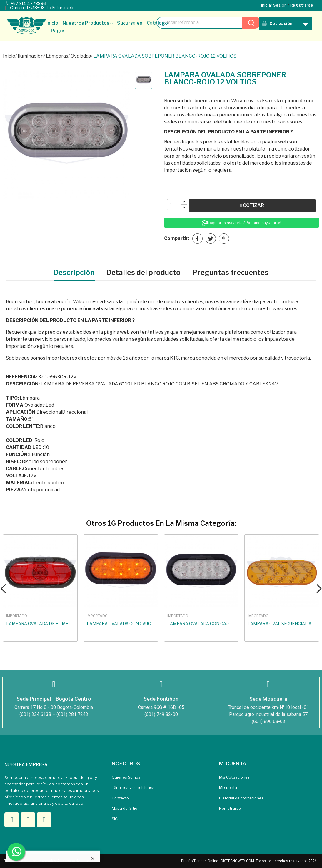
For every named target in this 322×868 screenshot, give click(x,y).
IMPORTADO (17, 616)
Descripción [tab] (74, 272)
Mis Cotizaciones (234, 777)
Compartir (197, 239)
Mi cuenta (228, 787)
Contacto (120, 798)
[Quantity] (174, 205)
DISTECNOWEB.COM (237, 861)
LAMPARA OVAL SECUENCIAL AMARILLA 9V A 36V (282, 624)
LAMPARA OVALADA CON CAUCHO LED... (121, 624)
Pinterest (224, 239)
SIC (115, 819)
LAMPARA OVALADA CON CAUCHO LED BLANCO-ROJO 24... (201, 624)
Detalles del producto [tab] (144, 272)
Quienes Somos (126, 777)
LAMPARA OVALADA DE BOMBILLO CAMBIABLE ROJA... (40, 624)
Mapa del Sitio (125, 808)
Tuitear (211, 239)
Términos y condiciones (133, 787)
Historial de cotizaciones (241, 798)
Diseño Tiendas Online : (201, 861)
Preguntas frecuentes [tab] (230, 272)
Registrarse (230, 808)
